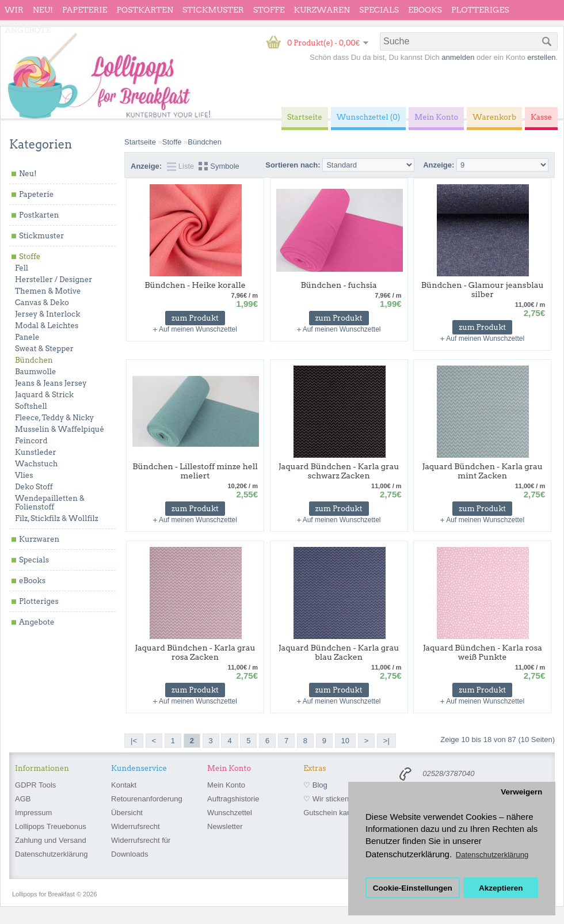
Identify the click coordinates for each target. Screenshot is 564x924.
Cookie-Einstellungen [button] (413, 888)
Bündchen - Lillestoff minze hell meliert (195, 471)
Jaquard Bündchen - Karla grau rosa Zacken (195, 652)
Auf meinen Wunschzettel (198, 329)
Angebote (28, 30)
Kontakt (124, 785)
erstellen (541, 57)
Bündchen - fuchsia (339, 285)
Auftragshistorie (233, 799)
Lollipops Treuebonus (51, 826)
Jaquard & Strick (44, 395)
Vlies (24, 475)
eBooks (425, 10)
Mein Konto (226, 785)
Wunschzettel (230, 813)
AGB (23, 799)
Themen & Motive (48, 291)
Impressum (33, 813)
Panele (27, 337)
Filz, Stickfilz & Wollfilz (57, 518)
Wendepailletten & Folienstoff (50, 503)
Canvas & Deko (42, 303)
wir (14, 10)
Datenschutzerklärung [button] (492, 855)
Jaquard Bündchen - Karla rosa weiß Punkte (483, 652)
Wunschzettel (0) (369, 117)
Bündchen (34, 360)
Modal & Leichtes (47, 326)
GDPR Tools (35, 785)
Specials (379, 10)
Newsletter (225, 826)
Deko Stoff (34, 487)
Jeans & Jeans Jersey (51, 383)
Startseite (140, 142)
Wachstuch (36, 464)
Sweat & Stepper (44, 349)
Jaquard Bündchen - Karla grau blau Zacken (339, 652)
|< (134, 741)
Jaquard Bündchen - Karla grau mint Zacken (482, 471)
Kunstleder (36, 452)
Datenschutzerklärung (51, 854)
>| (386, 741)
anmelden (458, 57)
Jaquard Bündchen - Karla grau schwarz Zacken (339, 471)
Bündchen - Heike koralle (195, 285)
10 (345, 741)
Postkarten (145, 10)
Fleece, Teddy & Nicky (54, 418)
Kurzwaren (322, 10)
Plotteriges (480, 10)
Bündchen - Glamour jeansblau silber (483, 290)
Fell (22, 268)
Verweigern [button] (521, 792)
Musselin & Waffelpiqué (60, 429)
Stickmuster (213, 10)
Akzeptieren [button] (501, 888)
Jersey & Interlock (47, 314)
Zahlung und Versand (51, 840)
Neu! (43, 10)
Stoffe (269, 10)
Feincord (31, 441)
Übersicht (127, 813)
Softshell (31, 406)
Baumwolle (35, 372)
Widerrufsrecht (136, 826)
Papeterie (85, 10)
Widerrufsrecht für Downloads (141, 847)
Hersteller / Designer (54, 280)
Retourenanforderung (147, 799)
